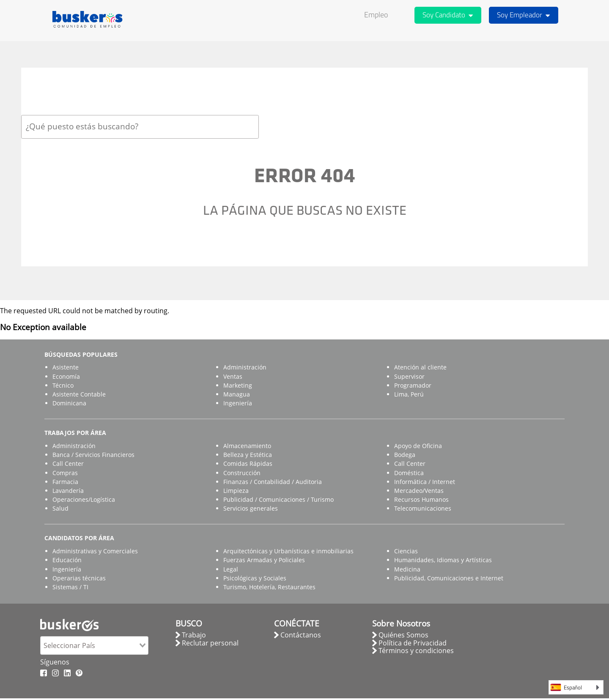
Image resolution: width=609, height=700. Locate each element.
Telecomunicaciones (423, 508)
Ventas (233, 376)
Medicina (407, 569)
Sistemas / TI (70, 587)
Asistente (66, 367)
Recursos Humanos (421, 499)
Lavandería (68, 491)
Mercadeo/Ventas (419, 491)
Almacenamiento (247, 446)
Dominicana (69, 403)
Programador (413, 385)
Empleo (376, 15)
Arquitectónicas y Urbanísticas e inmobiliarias (288, 551)
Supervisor (409, 376)
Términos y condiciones (416, 651)
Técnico (63, 385)
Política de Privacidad (413, 643)
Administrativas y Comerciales (95, 551)
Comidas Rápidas (248, 463)
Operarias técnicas (79, 578)
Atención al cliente (420, 367)
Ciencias (406, 551)
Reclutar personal (210, 643)
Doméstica (409, 473)
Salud (60, 508)
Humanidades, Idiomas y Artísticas (443, 560)
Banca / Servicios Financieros (93, 455)
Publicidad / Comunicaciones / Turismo (278, 499)
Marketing (238, 385)
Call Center (68, 463)
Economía (66, 376)
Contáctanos (301, 635)
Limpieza (236, 491)
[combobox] (140, 126)
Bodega (405, 455)
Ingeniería (238, 403)
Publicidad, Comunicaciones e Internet (449, 578)
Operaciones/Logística (84, 499)
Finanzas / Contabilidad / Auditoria (273, 482)
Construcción (242, 473)
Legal (231, 569)
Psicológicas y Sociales (255, 578)
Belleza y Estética (248, 455)
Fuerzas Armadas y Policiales (264, 560)
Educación (67, 560)
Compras (65, 473)
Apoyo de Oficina (418, 446)
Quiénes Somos (403, 635)
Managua (237, 394)
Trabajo (194, 635)
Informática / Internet (425, 482)
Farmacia (65, 482)
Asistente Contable (79, 394)
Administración (245, 367)
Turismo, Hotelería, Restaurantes (269, 587)
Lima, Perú (409, 394)
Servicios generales (251, 508)
